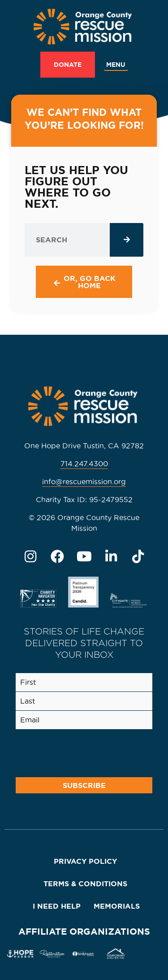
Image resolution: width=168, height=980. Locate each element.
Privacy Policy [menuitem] (85, 861)
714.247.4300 (84, 464)
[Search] (127, 240)
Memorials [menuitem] (117, 906)
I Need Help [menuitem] (57, 906)
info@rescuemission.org (84, 481)
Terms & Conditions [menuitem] (85, 884)
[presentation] (81, 752)
